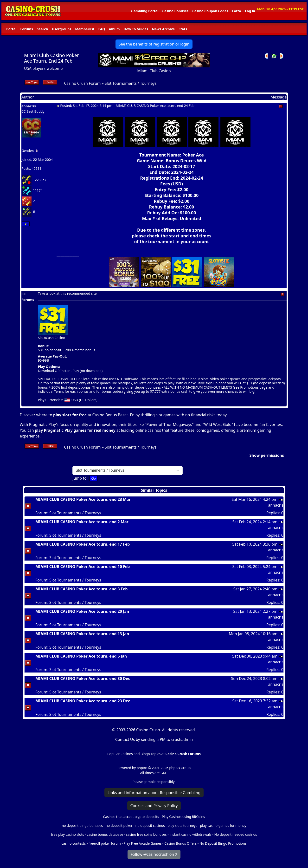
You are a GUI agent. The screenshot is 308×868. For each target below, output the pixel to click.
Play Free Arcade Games (143, 843)
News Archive (164, 29)
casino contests (74, 843)
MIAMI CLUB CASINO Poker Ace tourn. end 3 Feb (81, 589)
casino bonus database (105, 834)
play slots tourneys (182, 826)
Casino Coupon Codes (210, 11)
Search (42, 29)
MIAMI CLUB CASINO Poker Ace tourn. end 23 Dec (83, 701)
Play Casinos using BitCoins (183, 817)
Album (114, 29)
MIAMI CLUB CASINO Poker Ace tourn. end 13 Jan (82, 634)
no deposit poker (119, 826)
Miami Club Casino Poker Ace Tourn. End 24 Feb (51, 58)
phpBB (142, 768)
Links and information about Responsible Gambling (154, 793)
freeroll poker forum (105, 843)
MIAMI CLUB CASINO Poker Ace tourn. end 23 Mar (83, 499)
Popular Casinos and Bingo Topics (134, 754)
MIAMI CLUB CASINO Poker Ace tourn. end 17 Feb (83, 544)
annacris (29, 106)
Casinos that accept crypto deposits (131, 817)
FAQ (102, 29)
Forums (26, 29)
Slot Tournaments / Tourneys (131, 83)
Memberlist (85, 29)
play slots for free (70, 415)
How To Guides (136, 29)
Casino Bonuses (175, 11)
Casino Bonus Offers (180, 843)
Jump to (80, 478)
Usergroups (62, 29)
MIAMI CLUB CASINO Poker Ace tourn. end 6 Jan (81, 656)
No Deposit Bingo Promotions (223, 843)
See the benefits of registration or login (154, 44)
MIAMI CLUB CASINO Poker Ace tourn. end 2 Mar (82, 522)
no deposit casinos (150, 826)
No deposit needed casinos (235, 834)
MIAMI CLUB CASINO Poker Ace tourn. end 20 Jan (82, 611)
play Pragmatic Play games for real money (75, 430)
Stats (183, 29)
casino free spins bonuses (146, 834)
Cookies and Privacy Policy (154, 806)
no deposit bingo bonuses (82, 826)
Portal (11, 29)
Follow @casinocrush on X (154, 854)
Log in (250, 11)
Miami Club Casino (154, 71)
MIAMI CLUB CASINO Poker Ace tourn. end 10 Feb (83, 567)
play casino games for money (223, 826)
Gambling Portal (145, 11)
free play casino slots (67, 834)
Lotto (236, 11)
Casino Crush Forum (82, 83)
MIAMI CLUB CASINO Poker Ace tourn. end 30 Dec (83, 679)
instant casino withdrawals (191, 834)
